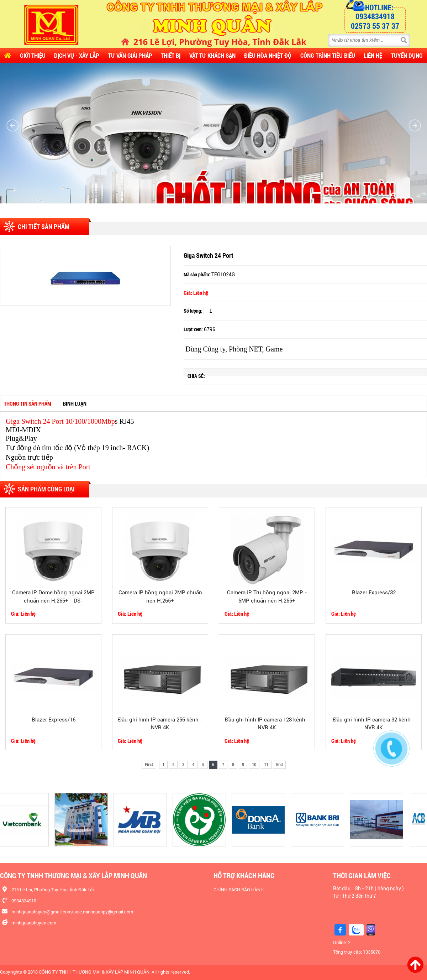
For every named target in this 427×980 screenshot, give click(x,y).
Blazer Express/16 (54, 720)
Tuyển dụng (407, 55)
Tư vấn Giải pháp (130, 55)
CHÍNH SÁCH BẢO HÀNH (239, 890)
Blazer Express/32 (374, 593)
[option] (85, 276)
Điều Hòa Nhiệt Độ (268, 55)
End (279, 765)
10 (254, 765)
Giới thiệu (33, 55)
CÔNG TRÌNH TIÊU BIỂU (328, 55)
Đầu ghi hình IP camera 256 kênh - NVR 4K (160, 724)
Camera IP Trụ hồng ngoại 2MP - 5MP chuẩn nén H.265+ (267, 597)
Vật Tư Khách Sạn (212, 55)
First (149, 765)
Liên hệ (373, 55)
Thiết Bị (171, 55)
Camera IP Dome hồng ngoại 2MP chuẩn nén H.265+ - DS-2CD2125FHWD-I (53, 597)
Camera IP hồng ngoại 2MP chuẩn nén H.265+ (160, 597)
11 (266, 765)
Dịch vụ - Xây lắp (77, 55)
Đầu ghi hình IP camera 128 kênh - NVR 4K (267, 724)
